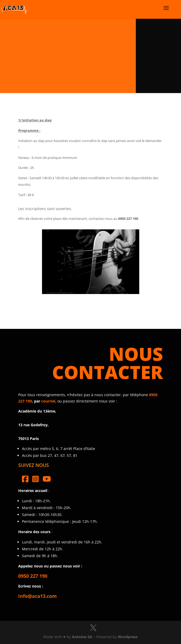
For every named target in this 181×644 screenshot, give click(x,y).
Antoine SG (82, 637)
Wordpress (128, 637)
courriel (48, 401)
